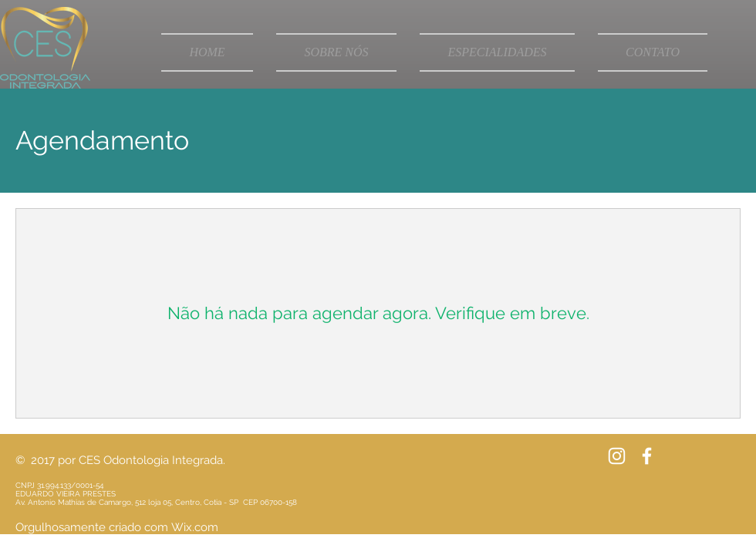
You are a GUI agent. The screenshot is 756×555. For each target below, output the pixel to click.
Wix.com (195, 527)
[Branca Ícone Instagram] (617, 456)
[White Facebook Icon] (647, 456)
